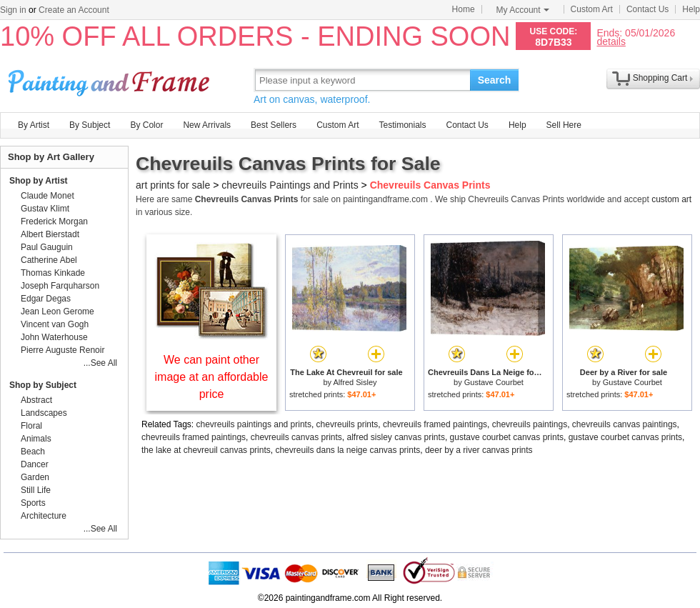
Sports (33, 503)
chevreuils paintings (530, 424)
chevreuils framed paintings (435, 424)
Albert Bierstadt (50, 234)
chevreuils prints (347, 424)
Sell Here (564, 125)
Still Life (36, 490)
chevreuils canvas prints (296, 437)
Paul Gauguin (47, 247)
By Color (146, 125)
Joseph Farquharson (60, 286)
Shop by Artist (39, 181)
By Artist (34, 125)
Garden (35, 477)
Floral (31, 426)
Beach (33, 452)
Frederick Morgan (54, 221)
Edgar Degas (46, 299)
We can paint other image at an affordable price (212, 377)
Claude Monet (47, 196)
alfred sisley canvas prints (395, 437)
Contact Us (647, 9)
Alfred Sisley (355, 382)
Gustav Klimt (45, 209)
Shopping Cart (660, 78)
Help (691, 9)
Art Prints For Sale (111, 80)
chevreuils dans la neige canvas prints (347, 450)
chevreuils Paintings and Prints (290, 185)
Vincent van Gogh (55, 324)
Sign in (13, 10)
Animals (36, 439)
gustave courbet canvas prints (507, 437)
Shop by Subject (43, 385)
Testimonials (402, 125)
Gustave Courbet (494, 382)
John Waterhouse (54, 337)
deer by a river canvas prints (479, 450)
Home (464, 9)
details (611, 41)
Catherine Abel (49, 260)
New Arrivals (207, 125)
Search (495, 80)
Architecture (44, 516)
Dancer (35, 464)
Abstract (36, 400)
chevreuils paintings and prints (254, 424)
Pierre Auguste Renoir (62, 350)
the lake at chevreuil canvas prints (206, 450)
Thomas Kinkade (53, 273)
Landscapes (44, 413)
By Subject (90, 125)
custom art (671, 199)
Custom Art (592, 9)
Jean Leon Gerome (57, 312)
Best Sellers (274, 125)
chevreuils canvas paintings (625, 424)
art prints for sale (173, 185)
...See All (100, 363)
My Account (523, 10)
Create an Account (74, 10)
